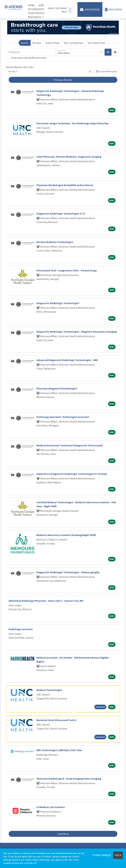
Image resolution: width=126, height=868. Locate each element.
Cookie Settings (102, 855)
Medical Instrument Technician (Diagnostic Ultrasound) (69, 445)
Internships (36, 9)
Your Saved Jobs (96, 43)
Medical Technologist (49, 690)
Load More (63, 834)
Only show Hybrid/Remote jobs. (29, 58)
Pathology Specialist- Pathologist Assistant (63, 417)
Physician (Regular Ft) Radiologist (57, 388)
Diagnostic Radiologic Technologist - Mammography (68, 572)
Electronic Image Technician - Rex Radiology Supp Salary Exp (72, 123)
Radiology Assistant (21, 629)
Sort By (12, 71)
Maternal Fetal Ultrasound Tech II (56, 720)
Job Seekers (90, 10)
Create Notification (107, 71)
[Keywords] (31, 52)
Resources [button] (35, 17)
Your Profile (36, 13)
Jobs (41, 5)
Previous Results (63, 80)
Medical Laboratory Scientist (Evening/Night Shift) (66, 535)
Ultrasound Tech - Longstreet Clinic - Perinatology (67, 270)
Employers (114, 10)
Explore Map (52, 43)
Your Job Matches (74, 43)
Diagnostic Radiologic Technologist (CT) (61, 214)
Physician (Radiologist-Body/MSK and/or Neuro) (65, 185)
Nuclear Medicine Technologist (55, 242)
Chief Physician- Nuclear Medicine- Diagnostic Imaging (69, 157)
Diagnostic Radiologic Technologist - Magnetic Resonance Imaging (77, 332)
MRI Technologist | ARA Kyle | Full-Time (59, 750)
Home (31, 5)
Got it (118, 855)
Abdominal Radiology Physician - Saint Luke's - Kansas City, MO (46, 601)
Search (25, 43)
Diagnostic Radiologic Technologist (58, 303)
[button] (115, 52)
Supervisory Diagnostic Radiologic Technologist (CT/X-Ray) (72, 474)
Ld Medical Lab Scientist (51, 807)
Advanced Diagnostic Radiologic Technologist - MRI (67, 360)
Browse (37, 43)
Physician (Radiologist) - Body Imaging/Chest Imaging (69, 779)
